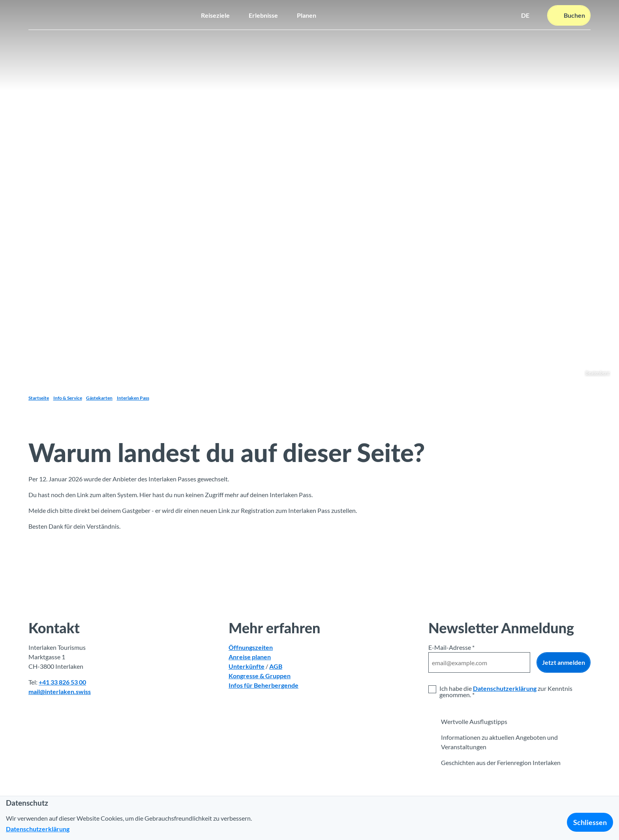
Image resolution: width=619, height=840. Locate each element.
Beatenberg (597, 373)
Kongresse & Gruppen (260, 676)
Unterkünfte (247, 666)
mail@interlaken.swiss (60, 691)
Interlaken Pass (133, 398)
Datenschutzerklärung (505, 688)
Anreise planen (250, 657)
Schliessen (590, 822)
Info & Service (68, 398)
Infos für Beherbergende (264, 685)
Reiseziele (215, 14)
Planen (307, 14)
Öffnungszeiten (251, 647)
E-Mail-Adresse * (451, 647)
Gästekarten (99, 398)
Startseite (39, 398)
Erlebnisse (263, 14)
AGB (276, 666)
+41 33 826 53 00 (62, 682)
